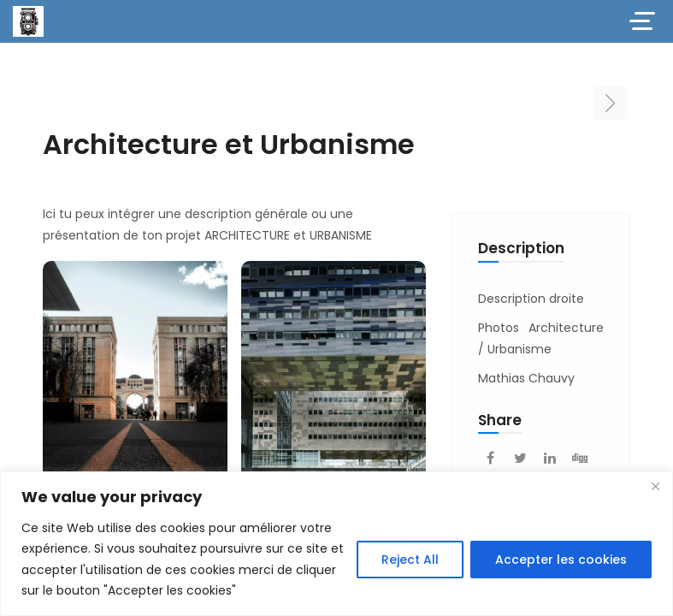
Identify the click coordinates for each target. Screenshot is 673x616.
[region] (336, 544)
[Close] (655, 486)
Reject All (410, 560)
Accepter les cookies (561, 560)
